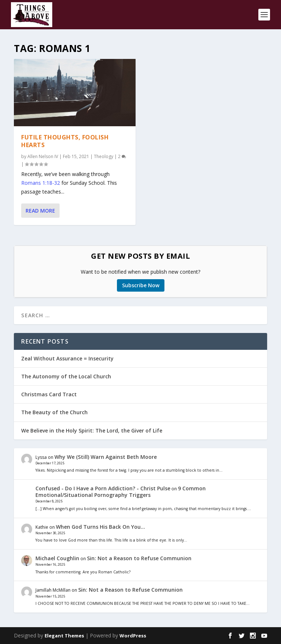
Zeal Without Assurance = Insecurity (67, 358)
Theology (104, 156)
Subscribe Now (141, 285)
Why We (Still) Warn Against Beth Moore (106, 457)
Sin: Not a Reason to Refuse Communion (139, 558)
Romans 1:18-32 (41, 183)
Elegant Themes (64, 636)
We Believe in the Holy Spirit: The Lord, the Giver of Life (92, 430)
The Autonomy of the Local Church (66, 376)
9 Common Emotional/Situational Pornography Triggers (121, 492)
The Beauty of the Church (54, 412)
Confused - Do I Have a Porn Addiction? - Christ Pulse (103, 488)
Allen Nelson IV (43, 156)
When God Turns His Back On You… (100, 527)
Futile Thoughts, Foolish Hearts (65, 141)
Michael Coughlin (57, 558)
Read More (40, 211)
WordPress (133, 636)
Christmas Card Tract (49, 394)
